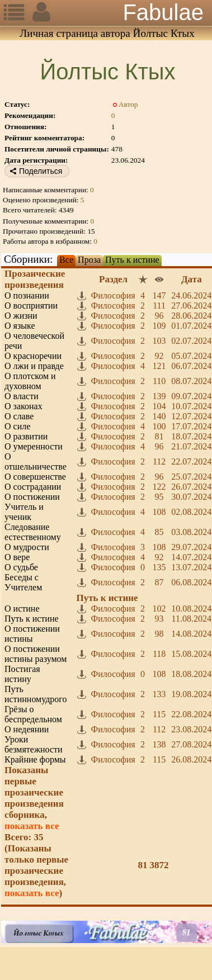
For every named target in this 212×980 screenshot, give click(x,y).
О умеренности (34, 446)
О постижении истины (32, 634)
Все (66, 260)
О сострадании (33, 487)
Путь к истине (132, 260)
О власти (22, 396)
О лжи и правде (34, 366)
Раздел (113, 279)
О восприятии (31, 306)
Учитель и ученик (24, 512)
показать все (32, 826)
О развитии (26, 436)
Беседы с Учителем (23, 582)
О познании (27, 295)
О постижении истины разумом (36, 654)
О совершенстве (35, 477)
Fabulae (163, 12)
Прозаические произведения (35, 279)
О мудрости (27, 547)
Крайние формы (35, 759)
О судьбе (21, 567)
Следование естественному (33, 532)
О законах (23, 406)
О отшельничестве (36, 461)
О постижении (32, 497)
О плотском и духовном (30, 381)
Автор (128, 104)
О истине (22, 609)
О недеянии (27, 729)
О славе (19, 416)
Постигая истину (22, 674)
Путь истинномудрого (36, 694)
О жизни (21, 316)
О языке (20, 326)
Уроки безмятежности (34, 744)
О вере (17, 557)
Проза (89, 260)
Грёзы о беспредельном (33, 714)
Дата (192, 279)
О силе (17, 426)
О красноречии (33, 356)
